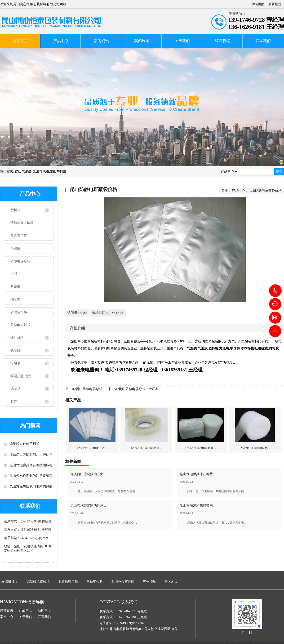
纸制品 (15, 389)
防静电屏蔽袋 (20, 261)
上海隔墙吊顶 (68, 582)
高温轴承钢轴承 (38, 582)
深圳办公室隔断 (123, 582)
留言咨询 (223, 41)
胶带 (14, 402)
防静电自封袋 (20, 325)
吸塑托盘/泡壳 (21, 376)
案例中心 (7, 617)
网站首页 (20, 41)
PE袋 (14, 274)
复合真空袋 (19, 236)
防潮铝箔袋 (19, 312)
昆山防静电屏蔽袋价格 (265, 191)
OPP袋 (15, 299)
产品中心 (61, 41)
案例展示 (142, 41)
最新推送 (275, 4)
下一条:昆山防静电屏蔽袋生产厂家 (133, 389)
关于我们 (182, 41)
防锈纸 (15, 287)
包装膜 (15, 350)
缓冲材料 (17, 338)
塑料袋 (15, 210)
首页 (225, 191)
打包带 (15, 363)
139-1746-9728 (275, 291)
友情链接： (10, 582)
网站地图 (259, 4)
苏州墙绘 (150, 582)
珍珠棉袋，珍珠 (22, 223)
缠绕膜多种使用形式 (24, 444)
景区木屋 (171, 582)
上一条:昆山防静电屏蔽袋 (84, 389)
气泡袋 (15, 248)
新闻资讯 (101, 41)
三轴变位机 (95, 582)
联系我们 (263, 41)
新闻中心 (44, 610)
